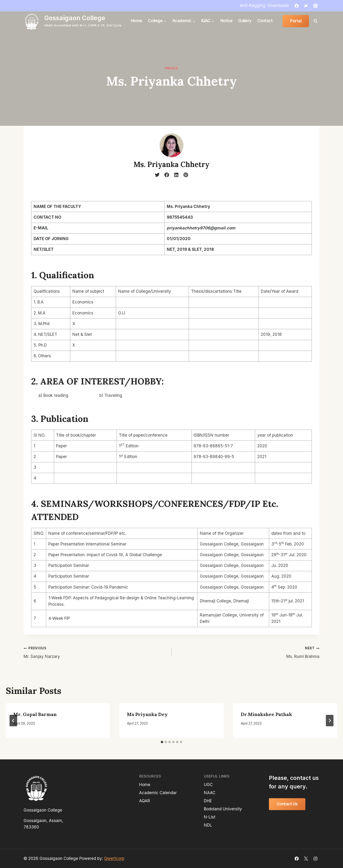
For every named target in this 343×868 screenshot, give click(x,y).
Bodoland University (223, 809)
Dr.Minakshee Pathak (266, 714)
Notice (227, 21)
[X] (306, 858)
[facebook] (167, 175)
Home (136, 21)
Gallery (245, 21)
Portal (296, 21)
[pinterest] (186, 175)
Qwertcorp (114, 858)
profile (171, 68)
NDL (208, 825)
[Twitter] (306, 6)
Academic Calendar (158, 793)
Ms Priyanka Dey (147, 714)
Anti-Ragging (253, 5)
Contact (265, 21)
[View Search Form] (315, 21)
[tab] (162, 742)
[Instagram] (315, 6)
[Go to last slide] (13, 721)
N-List (210, 817)
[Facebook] (297, 6)
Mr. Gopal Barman (35, 714)
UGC (208, 785)
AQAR (145, 801)
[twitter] (157, 175)
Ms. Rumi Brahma (247, 652)
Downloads (278, 5)
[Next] (330, 721)
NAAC (210, 793)
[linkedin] (176, 175)
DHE (208, 801)
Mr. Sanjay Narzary (96, 652)
